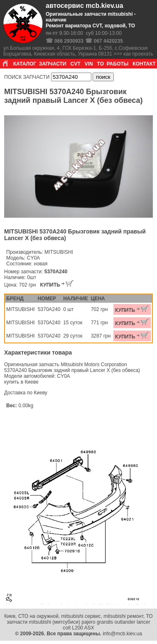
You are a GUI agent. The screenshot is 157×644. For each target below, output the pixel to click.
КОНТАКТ (144, 64)
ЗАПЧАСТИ (53, 64)
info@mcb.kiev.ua (122, 634)
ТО (101, 64)
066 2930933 (69, 41)
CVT (76, 64)
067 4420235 (108, 41)
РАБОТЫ (118, 64)
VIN (89, 64)
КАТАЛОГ (25, 64)
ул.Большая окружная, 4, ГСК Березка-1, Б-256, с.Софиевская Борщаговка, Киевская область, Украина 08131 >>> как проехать (78, 51)
